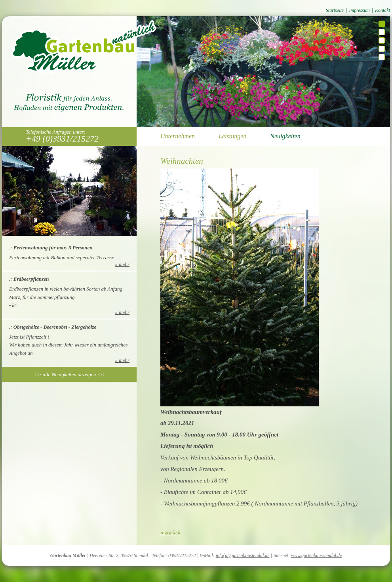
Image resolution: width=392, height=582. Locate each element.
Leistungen (232, 136)
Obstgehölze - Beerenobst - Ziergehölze (55, 327)
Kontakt (382, 10)
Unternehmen (178, 136)
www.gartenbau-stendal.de (316, 555)
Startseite (335, 10)
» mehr (122, 264)
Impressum (359, 10)
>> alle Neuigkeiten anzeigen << (69, 374)
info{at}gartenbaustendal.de (243, 555)
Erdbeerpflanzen (31, 279)
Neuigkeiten (285, 136)
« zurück (170, 532)
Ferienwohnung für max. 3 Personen (53, 248)
